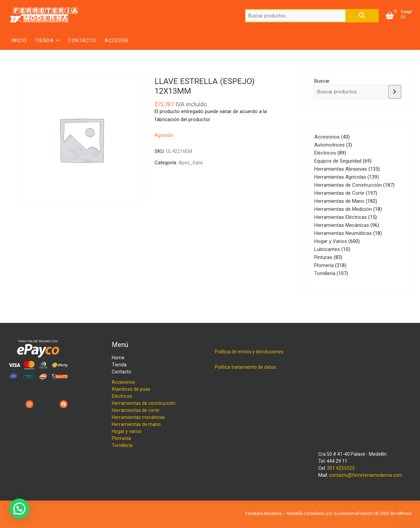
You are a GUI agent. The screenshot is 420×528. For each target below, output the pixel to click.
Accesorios (123, 382)
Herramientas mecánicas (138, 417)
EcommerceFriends (353, 513)
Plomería (121, 438)
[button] (19, 509)
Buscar (362, 16)
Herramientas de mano (136, 424)
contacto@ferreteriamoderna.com (366, 475)
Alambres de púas (131, 389)
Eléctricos (122, 396)
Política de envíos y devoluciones (249, 352)
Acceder (117, 40)
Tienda (45, 40)
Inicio (19, 40)
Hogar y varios (127, 431)
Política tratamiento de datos (245, 367)
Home (118, 358)
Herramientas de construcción (144, 403)
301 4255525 (341, 468)
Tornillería (122, 445)
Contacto (82, 40)
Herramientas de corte (136, 410)
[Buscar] (395, 92)
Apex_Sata (190, 163)
